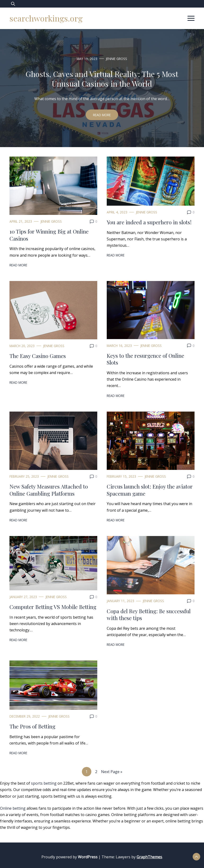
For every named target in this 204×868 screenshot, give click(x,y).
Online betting (13, 808)
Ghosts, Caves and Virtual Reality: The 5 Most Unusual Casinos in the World (102, 79)
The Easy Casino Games (38, 356)
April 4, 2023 (117, 212)
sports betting (44, 783)
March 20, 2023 (22, 346)
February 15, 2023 (121, 476)
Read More (102, 115)
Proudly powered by (70, 857)
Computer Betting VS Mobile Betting (53, 607)
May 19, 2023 (87, 58)
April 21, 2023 (21, 221)
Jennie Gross (116, 58)
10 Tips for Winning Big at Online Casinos (49, 235)
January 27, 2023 (23, 597)
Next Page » (112, 772)
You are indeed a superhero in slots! (149, 222)
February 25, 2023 (24, 476)
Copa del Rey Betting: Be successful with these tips (149, 615)
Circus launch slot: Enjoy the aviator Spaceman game (150, 490)
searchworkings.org (46, 18)
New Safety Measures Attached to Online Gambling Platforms (49, 490)
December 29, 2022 (25, 716)
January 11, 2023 (120, 601)
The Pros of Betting (32, 726)
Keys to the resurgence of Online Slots (145, 359)
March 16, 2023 (119, 346)
